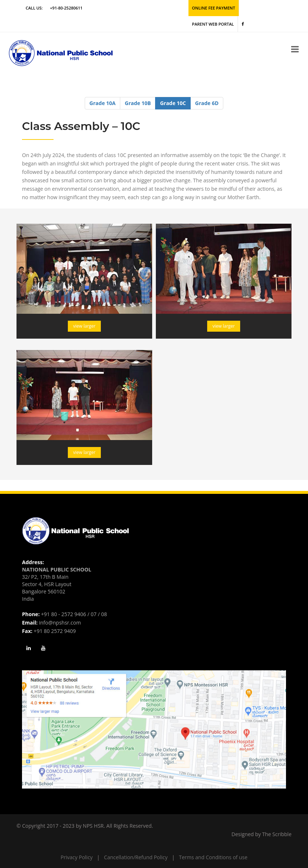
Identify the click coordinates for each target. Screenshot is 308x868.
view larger (85, 326)
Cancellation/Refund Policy (136, 856)
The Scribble (277, 833)
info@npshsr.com (60, 622)
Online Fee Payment (214, 8)
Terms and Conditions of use (213, 856)
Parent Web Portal (213, 24)
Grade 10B (138, 102)
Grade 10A (102, 102)
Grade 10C (173, 102)
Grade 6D (207, 102)
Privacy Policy (76, 856)
